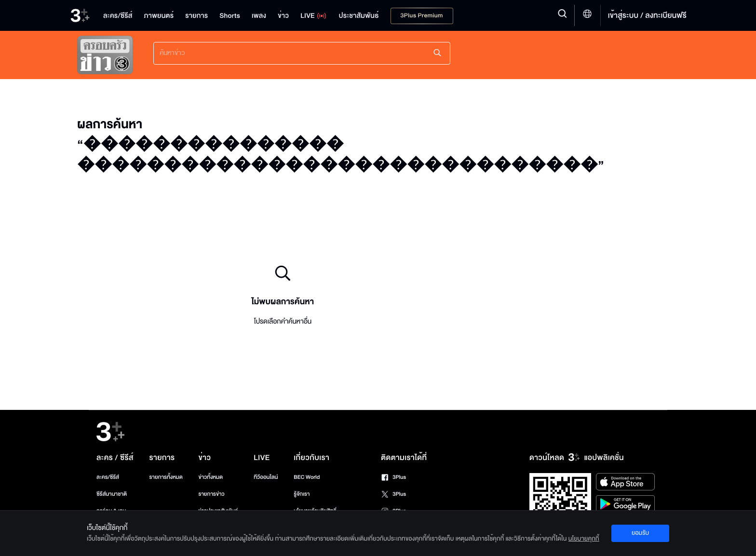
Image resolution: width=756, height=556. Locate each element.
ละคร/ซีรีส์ (108, 477)
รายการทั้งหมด (166, 477)
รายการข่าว (211, 494)
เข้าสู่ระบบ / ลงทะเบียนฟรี (647, 15)
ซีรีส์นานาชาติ (112, 494)
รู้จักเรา (302, 494)
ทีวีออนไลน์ (266, 477)
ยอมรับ (640, 533)
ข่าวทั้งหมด (210, 477)
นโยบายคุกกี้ (584, 539)
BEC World (307, 477)
